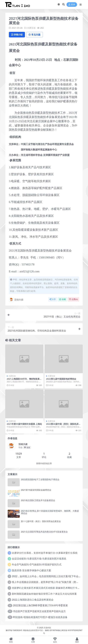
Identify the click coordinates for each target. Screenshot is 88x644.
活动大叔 (16, 300)
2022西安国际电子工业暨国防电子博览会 (40, 479)
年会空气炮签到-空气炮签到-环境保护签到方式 (37, 565)
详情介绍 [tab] (17, 35)
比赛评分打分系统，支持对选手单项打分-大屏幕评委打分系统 (45, 553)
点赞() (73, 299)
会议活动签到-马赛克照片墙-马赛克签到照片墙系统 (39, 559)
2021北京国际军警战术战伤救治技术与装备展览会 (44, 532)
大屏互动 (31, 28)
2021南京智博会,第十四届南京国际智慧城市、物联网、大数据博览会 (50, 512)
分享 (53, 299)
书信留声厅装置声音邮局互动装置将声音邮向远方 (39, 611)
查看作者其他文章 (44, 464)
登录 (72, 5)
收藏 (62, 299)
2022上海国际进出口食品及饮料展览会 (33, 600)
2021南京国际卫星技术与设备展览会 (38, 500)
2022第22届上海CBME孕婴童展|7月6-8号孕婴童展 (40, 606)
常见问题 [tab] (35, 35)
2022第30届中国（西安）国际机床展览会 (63, 425)
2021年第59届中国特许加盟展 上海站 (24, 424)
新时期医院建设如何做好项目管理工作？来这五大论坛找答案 (44, 594)
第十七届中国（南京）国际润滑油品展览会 (41, 521)
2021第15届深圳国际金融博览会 (36, 490)
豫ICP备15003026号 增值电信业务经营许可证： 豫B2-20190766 (32, 630)
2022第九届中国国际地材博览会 (61, 379)
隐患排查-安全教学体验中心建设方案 (31, 571)
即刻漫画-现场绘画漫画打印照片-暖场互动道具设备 (40, 617)
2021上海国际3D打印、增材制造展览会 (24, 380)
